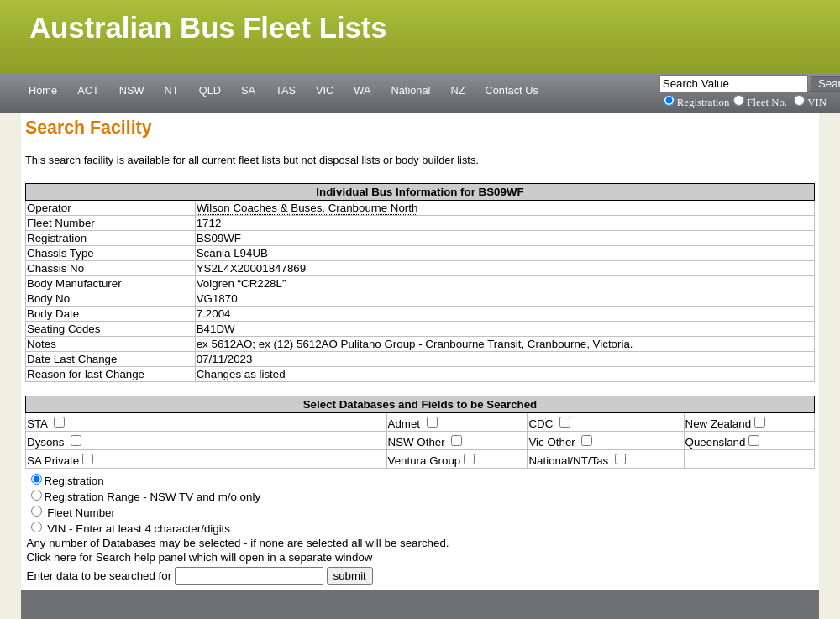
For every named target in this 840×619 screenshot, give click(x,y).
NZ (457, 90)
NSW (132, 90)
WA (362, 90)
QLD (210, 90)
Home (43, 90)
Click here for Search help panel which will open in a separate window (200, 557)
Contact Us (512, 90)
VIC (325, 90)
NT (172, 90)
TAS (286, 90)
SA (248, 90)
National (411, 90)
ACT (88, 90)
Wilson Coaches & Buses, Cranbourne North (307, 208)
